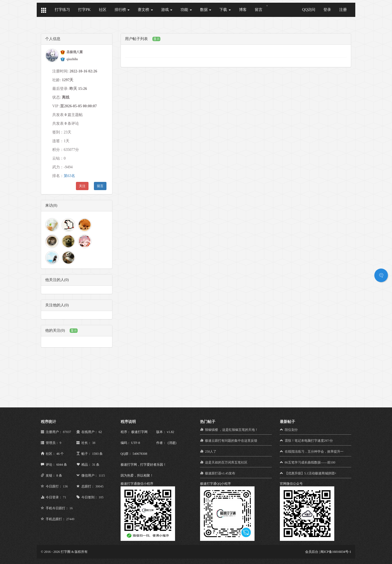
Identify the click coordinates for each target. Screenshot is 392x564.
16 (71, 508)
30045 (99, 486)
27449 (70, 519)
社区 (103, 10)
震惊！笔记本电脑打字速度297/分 (309, 441)
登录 (327, 10)
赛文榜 (145, 10)
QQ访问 (309, 10)
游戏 (167, 10)
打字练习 (62, 10)
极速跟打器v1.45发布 (220, 473)
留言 (259, 10)
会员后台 (312, 552)
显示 (74, 331)
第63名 (69, 176)
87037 (67, 432)
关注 (82, 186)
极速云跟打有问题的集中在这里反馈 (231, 441)
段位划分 (291, 430)
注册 (343, 10)
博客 (243, 10)
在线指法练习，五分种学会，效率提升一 (314, 452)
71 (65, 497)
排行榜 (122, 10)
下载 (225, 10)
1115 (102, 475)
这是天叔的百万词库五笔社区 (226, 462)
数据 (206, 10)
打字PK (84, 10)
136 (65, 486)
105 (101, 497)
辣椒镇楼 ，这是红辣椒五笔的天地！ (232, 430)
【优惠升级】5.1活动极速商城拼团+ (311, 473)
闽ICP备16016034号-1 (336, 552)
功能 (186, 10)
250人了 (211, 452)
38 (94, 443)
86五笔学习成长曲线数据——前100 (310, 462)
